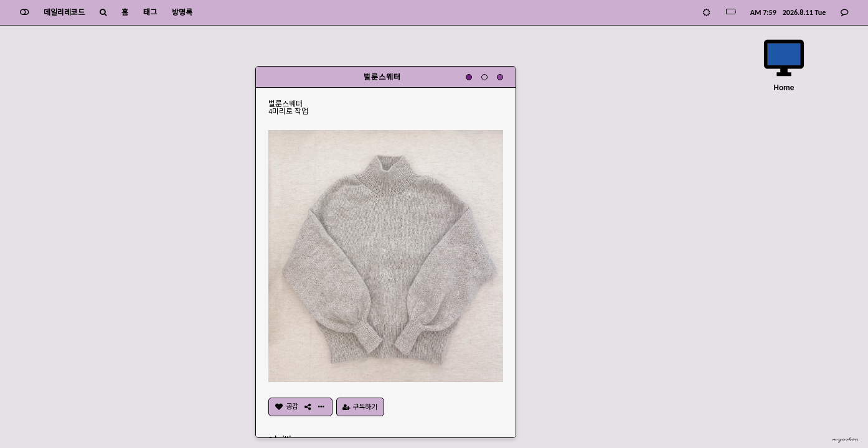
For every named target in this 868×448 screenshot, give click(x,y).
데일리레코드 (64, 12)
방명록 (182, 12)
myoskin (845, 439)
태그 (150, 12)
